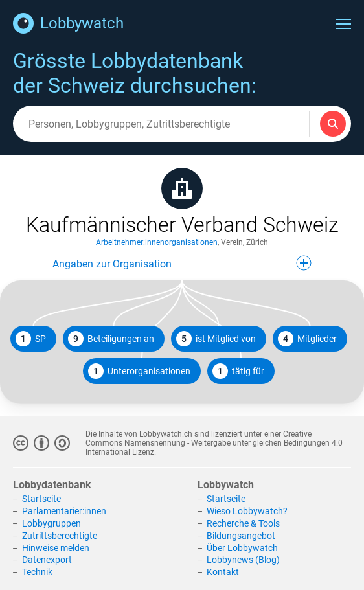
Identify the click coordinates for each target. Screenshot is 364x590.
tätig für (238, 371)
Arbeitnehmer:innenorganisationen (157, 242)
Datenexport (47, 560)
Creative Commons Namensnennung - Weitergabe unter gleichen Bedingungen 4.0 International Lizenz (214, 443)
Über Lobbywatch (242, 548)
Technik (37, 572)
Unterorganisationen (139, 371)
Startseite (41, 499)
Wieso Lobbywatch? (247, 511)
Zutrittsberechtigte (60, 536)
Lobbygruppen (51, 523)
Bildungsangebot (241, 536)
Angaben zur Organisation (182, 263)
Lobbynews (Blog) (243, 560)
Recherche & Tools (243, 523)
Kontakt (223, 572)
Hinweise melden (56, 548)
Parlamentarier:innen (64, 511)
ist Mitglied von (216, 339)
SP (31, 339)
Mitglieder (307, 339)
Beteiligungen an (111, 339)
